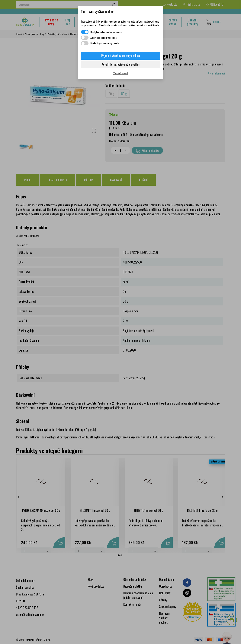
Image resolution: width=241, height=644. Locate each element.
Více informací (120, 73)
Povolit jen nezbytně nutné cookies (121, 64)
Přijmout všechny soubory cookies (121, 56)
